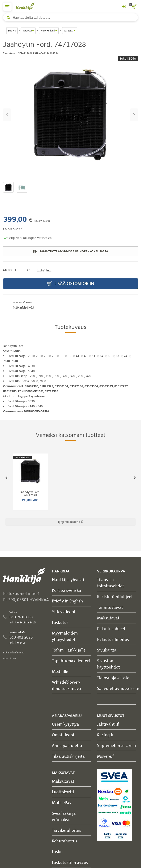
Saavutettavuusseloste (118, 688)
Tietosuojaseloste (113, 678)
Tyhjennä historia (70, 522)
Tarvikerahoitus (67, 830)
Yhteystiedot (64, 612)
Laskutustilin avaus (70, 862)
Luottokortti (63, 792)
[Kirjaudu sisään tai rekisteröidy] (124, 7)
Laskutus (60, 622)
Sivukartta (107, 650)
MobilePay (62, 802)
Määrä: (8, 270)
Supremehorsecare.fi (117, 745)
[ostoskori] (134, 7)
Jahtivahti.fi (108, 724)
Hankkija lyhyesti (68, 579)
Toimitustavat (110, 607)
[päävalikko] (7, 7)
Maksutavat (108, 618)
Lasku (57, 852)
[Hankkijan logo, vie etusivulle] (27, 6)
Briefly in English (67, 601)
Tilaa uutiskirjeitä (68, 756)
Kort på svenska (67, 590)
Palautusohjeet (111, 629)
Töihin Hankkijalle (69, 650)
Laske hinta (44, 270)
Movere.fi (106, 756)
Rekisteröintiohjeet (115, 596)
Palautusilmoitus (113, 639)
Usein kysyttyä (65, 724)
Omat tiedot (63, 735)
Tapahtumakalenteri (71, 661)
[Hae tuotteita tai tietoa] (70, 17)
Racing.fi (105, 735)
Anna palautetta (67, 745)
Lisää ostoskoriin (71, 284)
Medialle (60, 671)
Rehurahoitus (65, 841)
